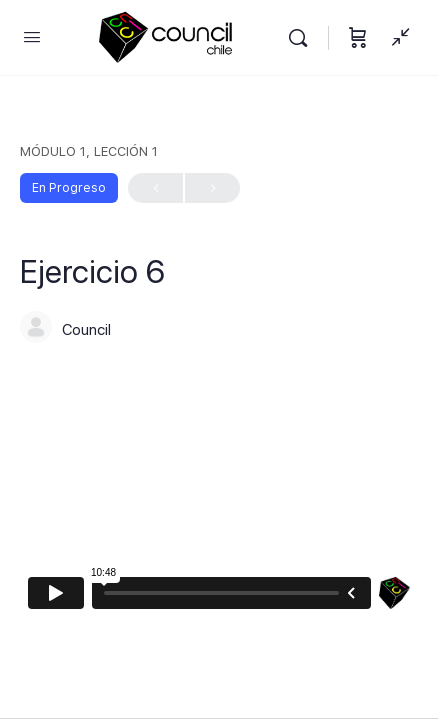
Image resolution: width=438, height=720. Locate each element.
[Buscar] (303, 37)
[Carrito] (358, 37)
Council (86, 330)
